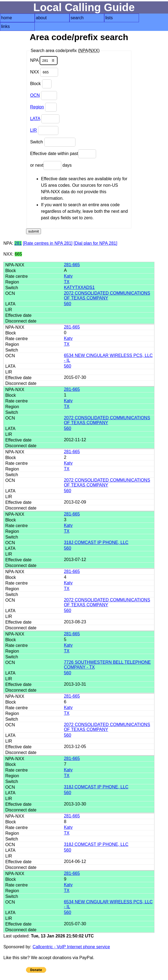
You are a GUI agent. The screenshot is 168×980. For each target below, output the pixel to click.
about (41, 18)
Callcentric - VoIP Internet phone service (71, 947)
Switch (53, 142)
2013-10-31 (75, 684)
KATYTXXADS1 (79, 287)
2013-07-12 (75, 560)
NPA (44, 61)
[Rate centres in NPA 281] (48, 243)
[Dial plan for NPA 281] (96, 243)
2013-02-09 (75, 502)
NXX (44, 72)
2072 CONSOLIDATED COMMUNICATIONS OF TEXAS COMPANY (107, 296)
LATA (35, 119)
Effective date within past (63, 154)
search (77, 18)
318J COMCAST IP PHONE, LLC (96, 542)
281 (18, 243)
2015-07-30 (75, 377)
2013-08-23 (75, 622)
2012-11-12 (75, 440)
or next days (51, 165)
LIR (34, 130)
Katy (68, 276)
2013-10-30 (75, 804)
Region (37, 107)
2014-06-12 (75, 861)
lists (109, 18)
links (5, 26)
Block (41, 84)
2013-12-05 (75, 747)
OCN (35, 95)
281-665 (72, 265)
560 (67, 304)
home (7, 18)
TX (66, 282)
